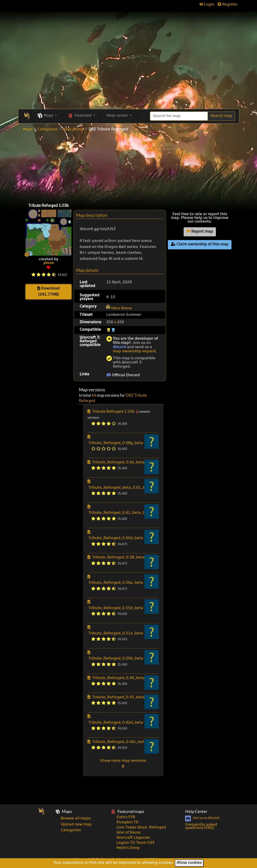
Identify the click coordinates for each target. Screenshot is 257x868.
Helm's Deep (128, 848)
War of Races (129, 833)
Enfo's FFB (126, 817)
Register (228, 5)
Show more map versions (123, 763)
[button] (47, 116)
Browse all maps (76, 818)
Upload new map (76, 825)
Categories (48, 129)
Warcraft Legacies (133, 838)
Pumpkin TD (128, 822)
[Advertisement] (129, 166)
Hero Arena (73, 129)
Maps (28, 129)
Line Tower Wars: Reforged (141, 828)
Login (207, 5)
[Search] (179, 116)
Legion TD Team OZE (136, 843)
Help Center (196, 811)
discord (119, 347)
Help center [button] (118, 116)
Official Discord (123, 375)
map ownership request (134, 351)
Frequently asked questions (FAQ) (201, 826)
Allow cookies (189, 863)
